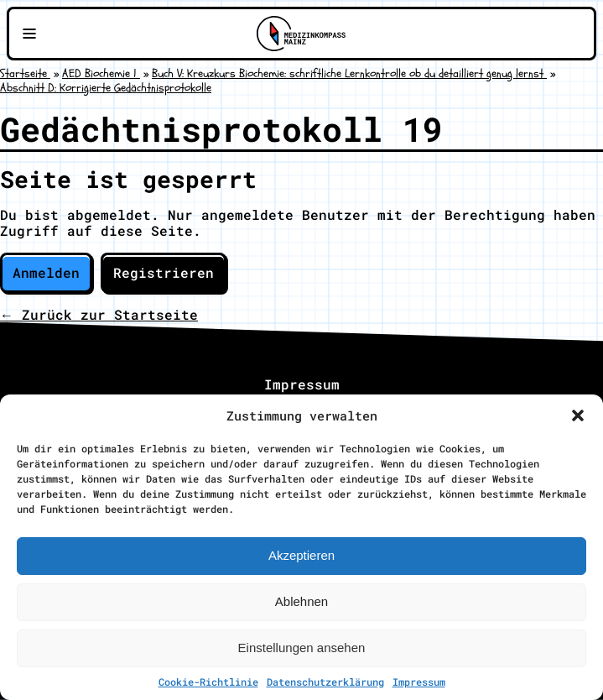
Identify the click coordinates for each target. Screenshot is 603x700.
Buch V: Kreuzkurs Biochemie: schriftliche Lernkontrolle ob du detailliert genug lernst (349, 73)
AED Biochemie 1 (101, 73)
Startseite (25, 73)
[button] (578, 415)
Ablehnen (301, 601)
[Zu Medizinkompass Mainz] (301, 34)
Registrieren (164, 272)
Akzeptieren (301, 555)
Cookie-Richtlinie (208, 682)
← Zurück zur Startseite (99, 314)
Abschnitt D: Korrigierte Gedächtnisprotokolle (106, 88)
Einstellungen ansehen (302, 648)
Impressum (419, 682)
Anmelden (46, 272)
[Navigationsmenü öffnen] (29, 34)
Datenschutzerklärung (325, 682)
